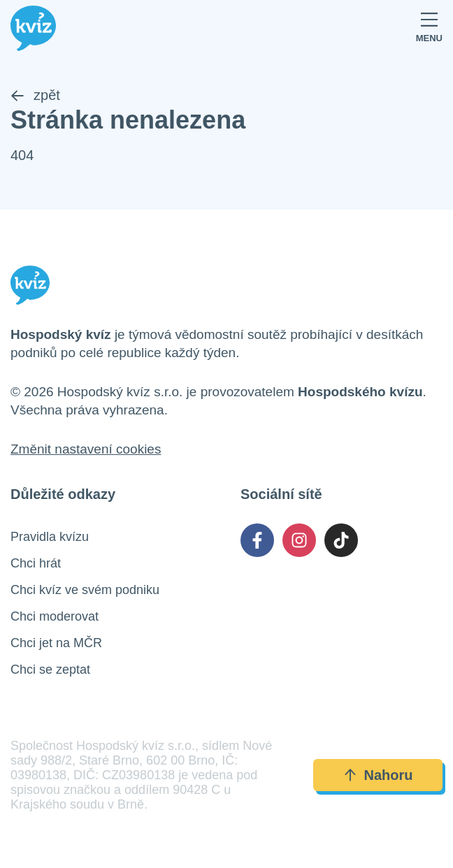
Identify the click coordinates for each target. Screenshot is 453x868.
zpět (35, 95)
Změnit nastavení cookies (86, 449)
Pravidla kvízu (50, 537)
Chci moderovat (55, 616)
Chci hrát (36, 563)
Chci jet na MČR (56, 643)
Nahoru (378, 775)
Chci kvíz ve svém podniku (85, 590)
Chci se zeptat (50, 670)
